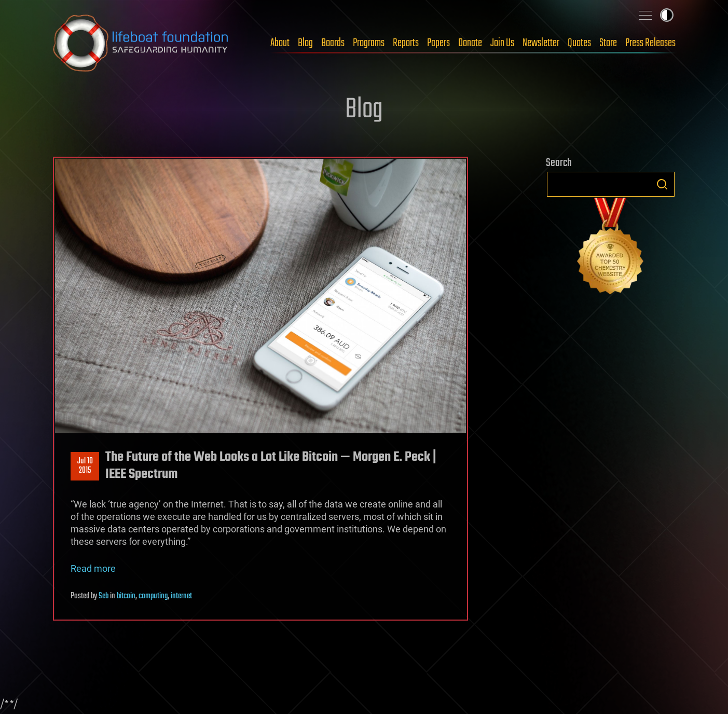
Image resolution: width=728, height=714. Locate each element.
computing (153, 596)
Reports (406, 43)
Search (662, 184)
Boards (333, 43)
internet (181, 596)
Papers (438, 43)
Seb (104, 596)
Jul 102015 (85, 466)
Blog (305, 43)
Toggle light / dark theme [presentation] (667, 15)
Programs (369, 43)
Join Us (502, 43)
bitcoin (126, 596)
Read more (93, 568)
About (280, 43)
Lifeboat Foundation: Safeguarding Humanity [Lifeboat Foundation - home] (141, 43)
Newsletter (541, 43)
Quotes (579, 43)
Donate (470, 43)
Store (608, 43)
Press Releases (650, 43)
